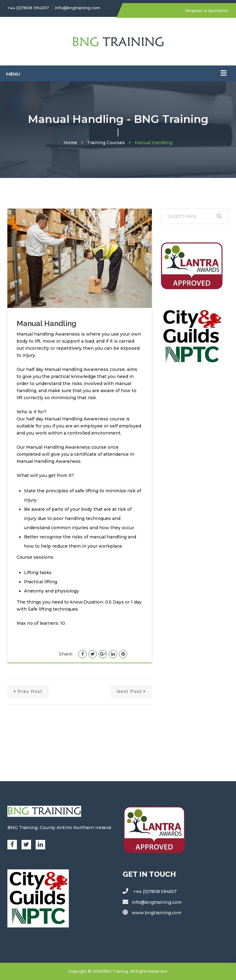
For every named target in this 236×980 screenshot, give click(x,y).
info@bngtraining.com (78, 8)
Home (70, 143)
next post (131, 691)
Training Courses (106, 143)
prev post (28, 691)
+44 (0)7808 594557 (28, 8)
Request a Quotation (207, 10)
